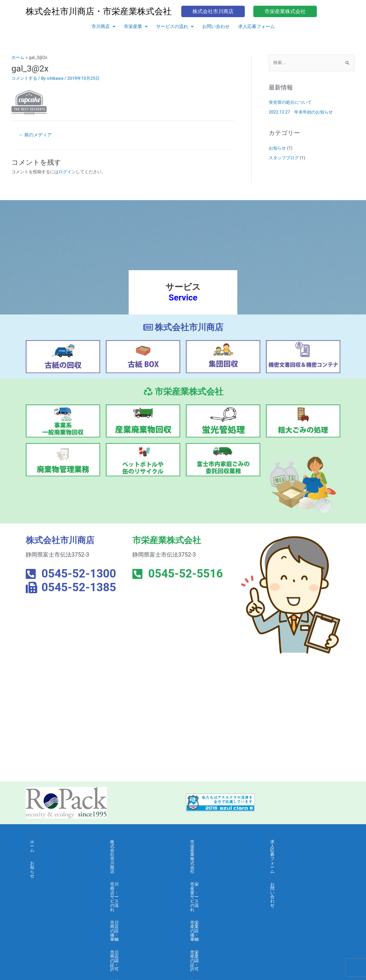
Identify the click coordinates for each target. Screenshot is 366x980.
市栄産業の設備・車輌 (212, 868)
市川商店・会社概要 (129, 893)
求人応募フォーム (256, 26)
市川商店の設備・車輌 (132, 868)
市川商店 (103, 26)
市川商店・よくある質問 (134, 906)
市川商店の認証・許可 (132, 881)
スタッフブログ (284, 158)
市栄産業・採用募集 (209, 919)
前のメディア (35, 135)
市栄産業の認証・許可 (212, 881)
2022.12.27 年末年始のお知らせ (301, 112)
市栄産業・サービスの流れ (216, 855)
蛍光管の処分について (290, 103)
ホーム (36, 842)
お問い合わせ (216, 26)
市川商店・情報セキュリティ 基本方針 (143, 938)
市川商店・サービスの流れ (136, 855)
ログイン (67, 172)
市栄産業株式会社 (207, 842)
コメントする (24, 78)
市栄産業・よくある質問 (214, 906)
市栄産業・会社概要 (209, 893)
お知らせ (277, 148)
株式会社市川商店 (127, 842)
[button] (103, 27)
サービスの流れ (175, 26)
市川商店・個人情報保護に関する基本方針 (142, 921)
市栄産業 (136, 26)
